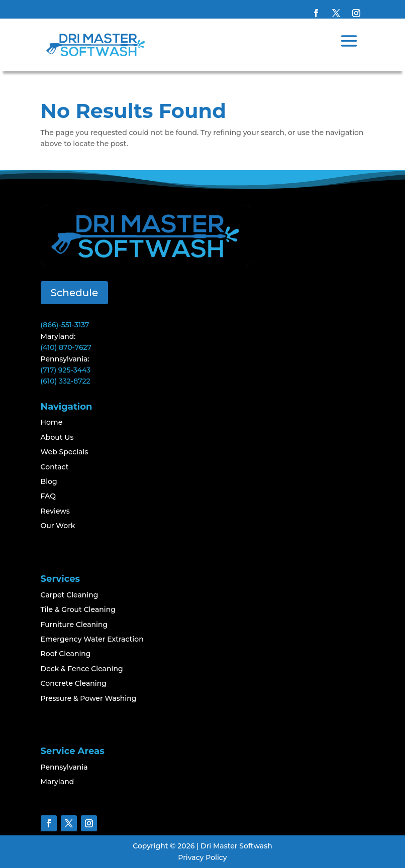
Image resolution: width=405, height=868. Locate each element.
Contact (55, 467)
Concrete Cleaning (74, 683)
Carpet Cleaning (70, 595)
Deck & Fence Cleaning (82, 669)
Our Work (58, 526)
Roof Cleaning (66, 654)
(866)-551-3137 (65, 325)
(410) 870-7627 (66, 347)
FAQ (48, 496)
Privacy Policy (202, 857)
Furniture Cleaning (74, 625)
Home (52, 422)
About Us (57, 437)
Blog (49, 481)
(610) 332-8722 (66, 381)
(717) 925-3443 (66, 370)
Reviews (55, 511)
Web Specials (65, 452)
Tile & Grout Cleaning (78, 609)
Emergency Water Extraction (92, 639)
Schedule (75, 293)
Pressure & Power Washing (89, 698)
